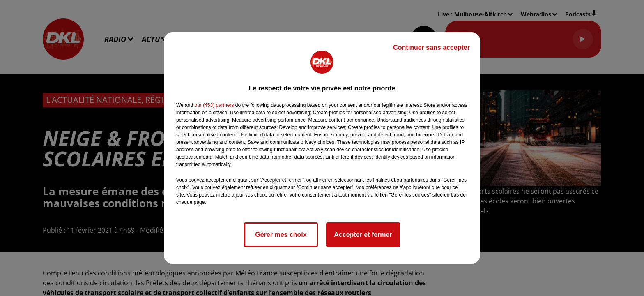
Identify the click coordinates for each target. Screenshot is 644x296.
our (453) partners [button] (214, 105)
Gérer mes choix (281, 235)
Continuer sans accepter (431, 47)
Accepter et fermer (363, 235)
